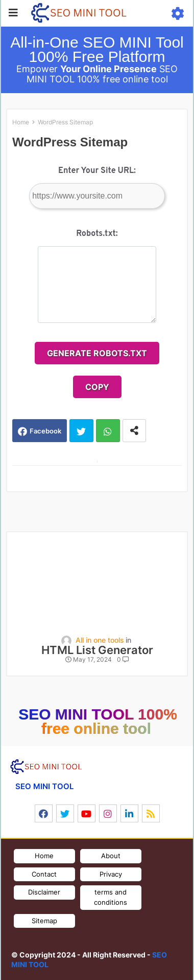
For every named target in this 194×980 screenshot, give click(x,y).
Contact (44, 874)
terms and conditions (111, 897)
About (111, 856)
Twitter (81, 431)
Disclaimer (44, 892)
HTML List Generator (97, 650)
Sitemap (44, 921)
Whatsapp (108, 431)
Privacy (111, 874)
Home (21, 122)
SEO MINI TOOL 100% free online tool (98, 721)
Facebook (45, 431)
